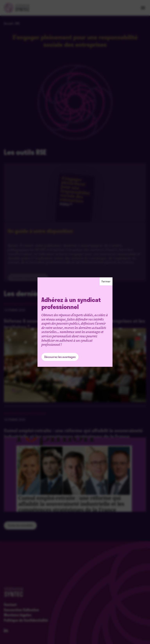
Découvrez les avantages (60, 357)
